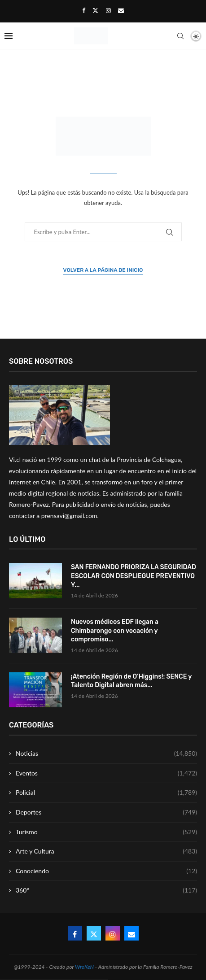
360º (106, 890)
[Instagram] (108, 10)
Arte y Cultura (106, 851)
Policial (106, 793)
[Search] (180, 36)
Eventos (106, 773)
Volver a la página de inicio (103, 270)
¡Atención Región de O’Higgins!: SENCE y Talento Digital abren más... (131, 681)
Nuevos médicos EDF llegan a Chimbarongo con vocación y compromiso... (115, 631)
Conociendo (106, 871)
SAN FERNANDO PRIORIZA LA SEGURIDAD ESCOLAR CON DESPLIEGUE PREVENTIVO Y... (134, 576)
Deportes (106, 812)
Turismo (106, 832)
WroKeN (84, 967)
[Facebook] (84, 10)
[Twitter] (95, 10)
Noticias (106, 754)
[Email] (121, 10)
